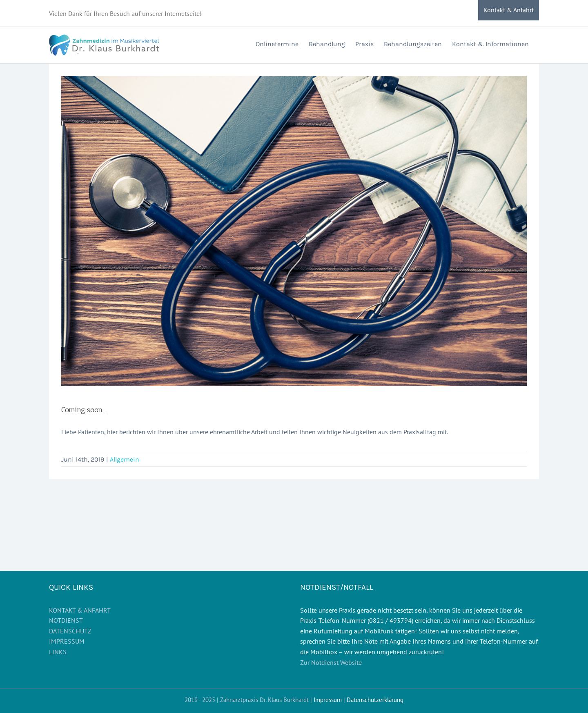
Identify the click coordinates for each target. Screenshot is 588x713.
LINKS (58, 652)
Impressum (328, 700)
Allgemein (125, 459)
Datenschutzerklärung (375, 700)
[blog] (294, 231)
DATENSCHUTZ (70, 631)
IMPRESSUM (67, 641)
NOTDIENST (66, 620)
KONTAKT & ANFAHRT (80, 610)
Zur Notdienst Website (331, 662)
